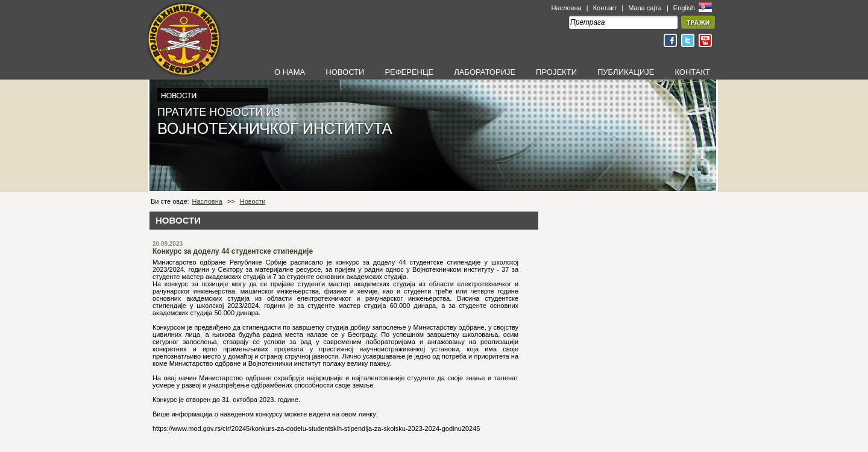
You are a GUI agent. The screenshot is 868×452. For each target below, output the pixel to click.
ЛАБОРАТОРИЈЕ (485, 72)
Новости (253, 201)
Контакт (605, 8)
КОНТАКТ (692, 72)
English (685, 8)
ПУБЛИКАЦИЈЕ (626, 72)
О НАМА (290, 72)
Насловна (566, 8)
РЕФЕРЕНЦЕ (409, 72)
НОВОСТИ (345, 72)
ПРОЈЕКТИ (556, 72)
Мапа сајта (645, 8)
